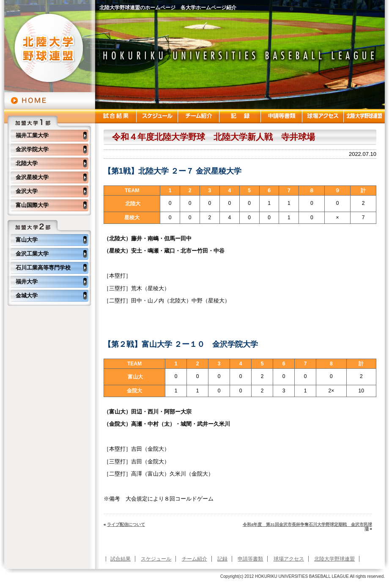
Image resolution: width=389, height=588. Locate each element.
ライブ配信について (126, 524)
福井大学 (27, 282)
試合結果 (121, 559)
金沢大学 (27, 191)
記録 (222, 559)
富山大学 (27, 240)
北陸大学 (27, 163)
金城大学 (27, 295)
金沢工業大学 (32, 254)
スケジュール (156, 559)
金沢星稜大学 (32, 177)
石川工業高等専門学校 (43, 268)
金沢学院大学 (32, 149)
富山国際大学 (32, 205)
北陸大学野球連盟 (334, 559)
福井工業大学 (32, 135)
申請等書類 (250, 559)
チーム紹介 (194, 559)
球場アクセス (289, 559)
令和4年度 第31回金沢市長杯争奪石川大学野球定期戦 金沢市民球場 (307, 527)
